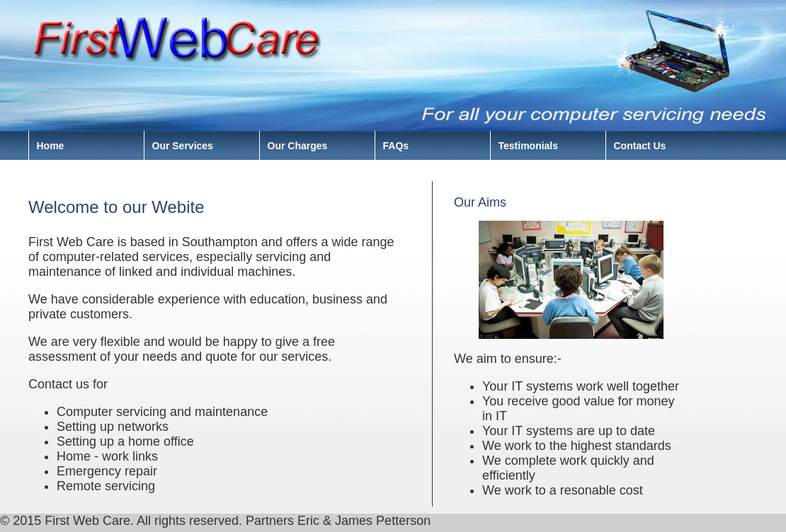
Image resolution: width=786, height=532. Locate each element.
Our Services (183, 146)
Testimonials (529, 146)
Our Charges (298, 146)
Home (51, 146)
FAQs (396, 146)
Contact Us (640, 146)
